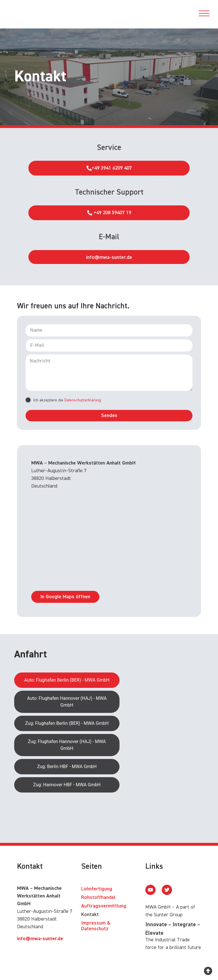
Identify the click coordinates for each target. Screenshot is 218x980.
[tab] (67, 680)
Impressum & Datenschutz (96, 926)
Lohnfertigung (97, 889)
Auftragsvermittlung (104, 906)
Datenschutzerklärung (83, 400)
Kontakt (90, 915)
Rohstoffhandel (98, 898)
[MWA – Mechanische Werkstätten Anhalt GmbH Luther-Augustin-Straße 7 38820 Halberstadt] (109, 540)
